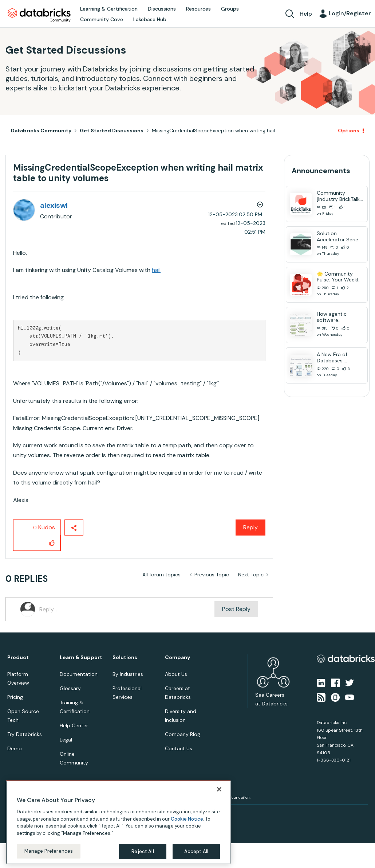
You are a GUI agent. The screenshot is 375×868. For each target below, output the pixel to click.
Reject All (143, 851)
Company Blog (183, 734)
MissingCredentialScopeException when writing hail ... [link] (216, 131)
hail (156, 270)
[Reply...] (127, 609)
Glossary (70, 688)
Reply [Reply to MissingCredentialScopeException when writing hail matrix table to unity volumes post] (250, 527)
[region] (118, 822)
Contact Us (179, 748)
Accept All (196, 851)
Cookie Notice (187, 819)
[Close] (219, 789)
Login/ (350, 13)
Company (177, 657)
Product (18, 657)
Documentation (79, 674)
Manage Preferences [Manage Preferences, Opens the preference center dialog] (49, 851)
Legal (66, 740)
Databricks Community (39, 15)
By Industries (128, 674)
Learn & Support (81, 657)
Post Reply (236, 609)
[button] (52, 543)
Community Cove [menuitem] (102, 19)
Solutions (125, 657)
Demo (15, 748)
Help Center (74, 725)
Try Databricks (25, 734)
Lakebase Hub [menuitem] (150, 19)
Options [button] (349, 131)
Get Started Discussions (112, 131)
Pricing (15, 697)
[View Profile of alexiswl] (54, 205)
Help (306, 14)
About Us (176, 674)
